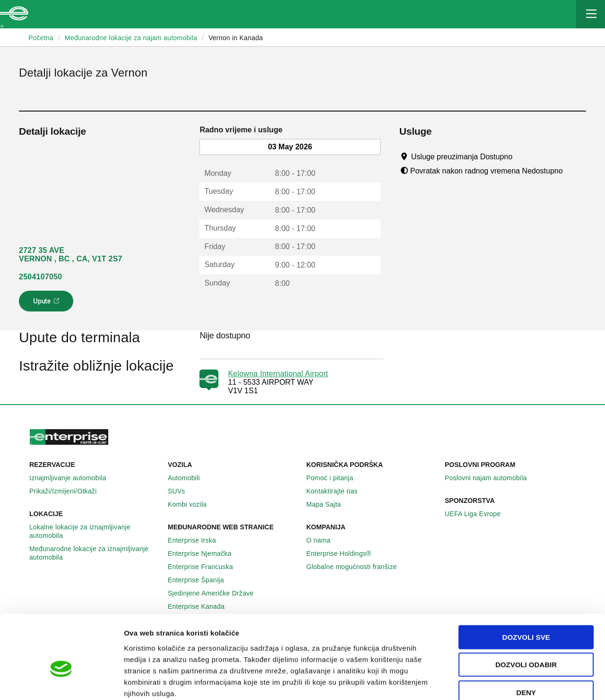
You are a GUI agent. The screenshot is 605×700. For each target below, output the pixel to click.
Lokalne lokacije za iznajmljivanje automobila (95, 531)
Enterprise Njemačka (205, 553)
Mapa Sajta (329, 504)
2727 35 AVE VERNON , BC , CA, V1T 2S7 (71, 255)
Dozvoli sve (526, 584)
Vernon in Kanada (236, 38)
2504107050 (40, 277)
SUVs (182, 491)
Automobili (189, 478)
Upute (48, 304)
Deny (526, 640)
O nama (324, 540)
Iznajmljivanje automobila (73, 478)
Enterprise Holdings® (344, 553)
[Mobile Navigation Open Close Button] (591, 14)
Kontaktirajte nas (337, 491)
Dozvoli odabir (526, 612)
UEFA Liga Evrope (478, 514)
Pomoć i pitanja (335, 478)
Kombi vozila (192, 504)
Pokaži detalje (487, 681)
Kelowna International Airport (278, 374)
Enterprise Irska (197, 540)
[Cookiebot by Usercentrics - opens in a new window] (61, 682)
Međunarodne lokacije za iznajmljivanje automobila (95, 553)
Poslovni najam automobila (491, 478)
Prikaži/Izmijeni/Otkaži (68, 491)
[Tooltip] (522, 156)
